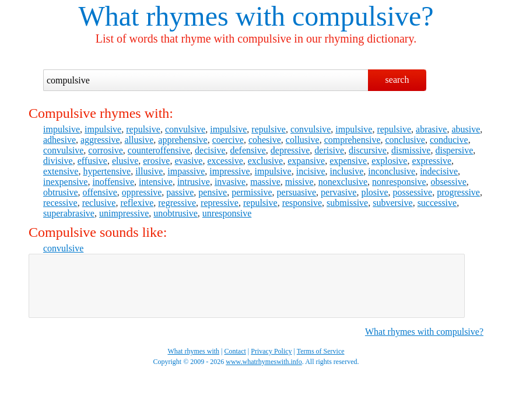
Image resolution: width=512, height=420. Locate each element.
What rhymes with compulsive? (424, 332)
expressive (432, 161)
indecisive (439, 171)
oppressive (142, 192)
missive (299, 182)
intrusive (194, 182)
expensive (348, 161)
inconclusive (392, 171)
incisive (311, 171)
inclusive (346, 171)
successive (437, 203)
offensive (100, 192)
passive (180, 192)
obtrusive (61, 192)
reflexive (137, 203)
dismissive (411, 150)
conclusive (405, 140)
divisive (58, 161)
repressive (220, 203)
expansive (306, 161)
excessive (225, 161)
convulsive (185, 129)
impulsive (62, 129)
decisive (210, 150)
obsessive (449, 182)
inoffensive (113, 182)
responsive (302, 203)
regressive (177, 203)
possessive (413, 192)
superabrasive (69, 213)
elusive (125, 161)
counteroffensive (159, 150)
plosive (374, 192)
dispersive (454, 150)
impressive (229, 171)
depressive (290, 150)
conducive (449, 140)
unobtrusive (176, 213)
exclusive (265, 161)
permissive (252, 192)
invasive (230, 182)
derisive (329, 150)
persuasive (297, 192)
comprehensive (353, 140)
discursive (368, 150)
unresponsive (227, 213)
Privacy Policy (271, 351)
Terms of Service (321, 351)
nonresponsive (399, 182)
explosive (389, 161)
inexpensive (65, 182)
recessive (60, 203)
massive (265, 182)
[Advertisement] (247, 286)
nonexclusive (343, 182)
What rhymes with (182, 16)
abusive (466, 129)
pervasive (339, 192)
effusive (92, 161)
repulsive (143, 129)
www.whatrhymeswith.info (264, 362)
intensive (156, 182)
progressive (458, 192)
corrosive (106, 150)
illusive (149, 171)
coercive (228, 140)
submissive (347, 203)
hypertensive (107, 171)
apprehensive (183, 140)
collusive (303, 140)
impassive (186, 171)
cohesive (265, 140)
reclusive (99, 203)
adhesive (59, 140)
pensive (213, 192)
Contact (235, 351)
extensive (61, 171)
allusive (139, 140)
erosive (156, 161)
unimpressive (124, 213)
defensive (248, 150)
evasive (188, 161)
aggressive (100, 140)
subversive (392, 203)
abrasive (431, 129)
